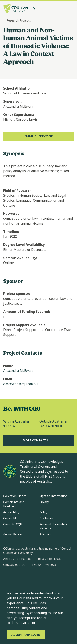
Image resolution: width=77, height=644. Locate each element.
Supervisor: (12, 101)
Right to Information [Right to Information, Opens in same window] (53, 496)
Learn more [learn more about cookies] (28, 623)
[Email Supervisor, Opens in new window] (38, 136)
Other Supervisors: (19, 115)
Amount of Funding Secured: (27, 312)
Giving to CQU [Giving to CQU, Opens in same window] (13, 524)
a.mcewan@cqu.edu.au (20, 384)
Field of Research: (18, 191)
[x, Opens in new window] (40, 578)
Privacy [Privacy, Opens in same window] (44, 502)
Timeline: (11, 232)
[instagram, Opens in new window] (18, 578)
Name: (9, 366)
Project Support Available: (25, 325)
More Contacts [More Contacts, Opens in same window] (39, 440)
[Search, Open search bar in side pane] (63, 9)
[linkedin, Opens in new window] (29, 578)
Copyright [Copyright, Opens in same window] (10, 518)
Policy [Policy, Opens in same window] (43, 512)
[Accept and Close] (26, 635)
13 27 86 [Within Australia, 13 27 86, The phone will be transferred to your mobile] (9, 426)
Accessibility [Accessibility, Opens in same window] (11, 512)
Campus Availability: (20, 258)
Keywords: (12, 214)
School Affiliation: (18, 88)
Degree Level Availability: (24, 245)
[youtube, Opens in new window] (51, 578)
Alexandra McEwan (18, 371)
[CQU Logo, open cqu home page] (20, 9)
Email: (8, 379)
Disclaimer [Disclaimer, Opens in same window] (46, 518)
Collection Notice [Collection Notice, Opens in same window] (15, 496)
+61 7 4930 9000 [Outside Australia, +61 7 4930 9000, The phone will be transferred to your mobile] (51, 426)
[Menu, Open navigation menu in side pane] (70, 9)
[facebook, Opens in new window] (8, 578)
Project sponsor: (17, 294)
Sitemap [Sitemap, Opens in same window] (45, 534)
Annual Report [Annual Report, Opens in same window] (13, 534)
